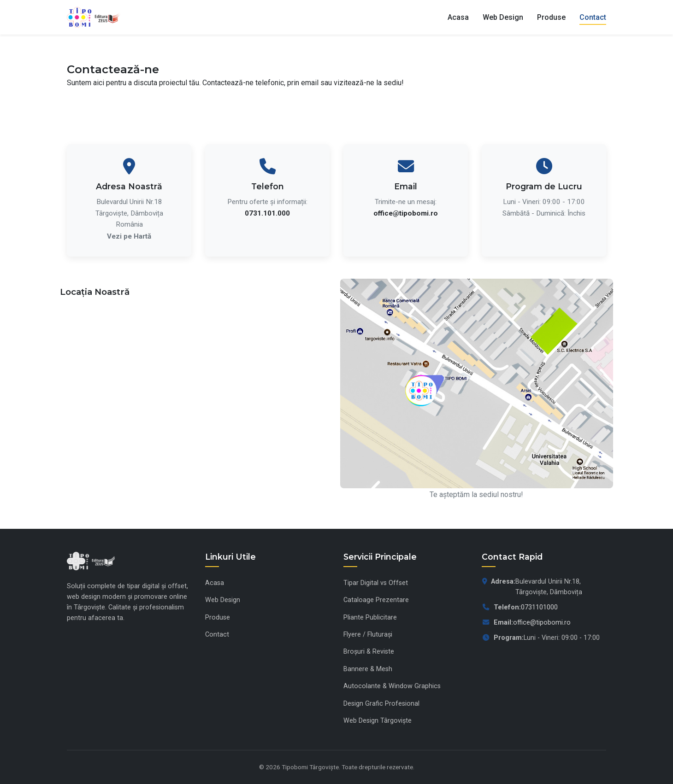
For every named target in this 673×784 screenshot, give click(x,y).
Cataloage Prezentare (376, 600)
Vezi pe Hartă (129, 236)
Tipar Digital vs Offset (376, 583)
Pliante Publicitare (370, 617)
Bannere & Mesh (368, 669)
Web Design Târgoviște (378, 721)
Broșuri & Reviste (369, 652)
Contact (593, 17)
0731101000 (539, 607)
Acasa (458, 17)
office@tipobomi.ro (542, 623)
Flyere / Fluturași (368, 635)
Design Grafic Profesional (381, 704)
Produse (551, 17)
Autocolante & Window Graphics (392, 686)
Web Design (503, 17)
